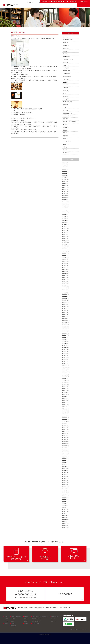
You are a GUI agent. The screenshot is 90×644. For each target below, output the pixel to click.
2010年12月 (64, 515)
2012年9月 (64, 472)
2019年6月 (64, 306)
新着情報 (31, 5)
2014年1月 (64, 440)
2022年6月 (64, 233)
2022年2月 (64, 241)
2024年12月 (64, 171)
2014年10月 (64, 421)
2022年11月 (64, 222)
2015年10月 (64, 397)
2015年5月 (64, 407)
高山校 (65, 65)
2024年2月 (64, 192)
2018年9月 (64, 325)
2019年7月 (64, 304)
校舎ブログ (27, 619)
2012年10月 (64, 470)
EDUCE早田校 (66, 113)
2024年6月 (64, 183)
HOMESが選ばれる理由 (16, 617)
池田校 (65, 119)
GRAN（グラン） (67, 60)
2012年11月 (64, 468)
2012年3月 (64, 485)
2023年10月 (64, 200)
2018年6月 (64, 331)
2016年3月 (64, 386)
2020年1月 (64, 292)
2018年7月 (64, 329)
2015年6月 (64, 405)
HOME (6, 617)
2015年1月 (64, 415)
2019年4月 (64, 310)
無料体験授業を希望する (37, 621)
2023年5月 (64, 210)
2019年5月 (64, 308)
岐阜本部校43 (66, 40)
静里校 (65, 99)
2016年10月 (64, 372)
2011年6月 (64, 503)
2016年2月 (64, 388)
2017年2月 (64, 364)
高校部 (51, 5)
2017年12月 (64, 343)
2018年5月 (64, 333)
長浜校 (65, 150)
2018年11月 (64, 321)
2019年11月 (64, 296)
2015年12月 (64, 392)
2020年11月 (64, 272)
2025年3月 (64, 165)
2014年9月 (64, 423)
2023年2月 (64, 216)
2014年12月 (64, 417)
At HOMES (13, 626)
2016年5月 (64, 382)
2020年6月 (64, 282)
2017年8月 (64, 351)
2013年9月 (64, 448)
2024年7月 (64, 181)
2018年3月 (64, 337)
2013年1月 (64, 464)
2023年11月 (64, 198)
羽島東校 (65, 45)
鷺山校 (65, 54)
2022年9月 (64, 226)
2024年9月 (64, 177)
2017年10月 (64, 347)
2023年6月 (64, 208)
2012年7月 (64, 477)
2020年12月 (64, 269)
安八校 (65, 88)
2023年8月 (64, 204)
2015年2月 (64, 413)
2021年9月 (64, 251)
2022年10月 (64, 224)
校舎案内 (74, 5)
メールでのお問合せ (72, 1)
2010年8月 (64, 524)
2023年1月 (64, 218)
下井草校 (65, 71)
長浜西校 (65, 153)
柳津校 (65, 43)
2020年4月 (64, 286)
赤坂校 (65, 108)
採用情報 (26, 623)
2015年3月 (64, 411)
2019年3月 (64, 313)
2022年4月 (64, 237)
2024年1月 (64, 194)
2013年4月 (64, 458)
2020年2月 (64, 290)
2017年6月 (64, 356)
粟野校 (65, 133)
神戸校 (65, 62)
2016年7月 (64, 378)
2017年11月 (64, 345)
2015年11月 (64, 395)
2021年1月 (64, 267)
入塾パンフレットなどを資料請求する (40, 617)
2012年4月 (64, 483)
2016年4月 (64, 384)
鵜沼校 (65, 124)
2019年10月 (64, 298)
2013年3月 (64, 460)
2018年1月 (64, 341)
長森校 (65, 144)
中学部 (45, 5)
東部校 (65, 110)
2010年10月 (64, 520)
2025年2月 (64, 167)
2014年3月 (64, 436)
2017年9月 (64, 349)
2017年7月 (64, 354)
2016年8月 (64, 376)
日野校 (65, 139)
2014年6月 (64, 429)
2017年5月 (64, 358)
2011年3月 (64, 509)
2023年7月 (64, 206)
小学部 (38, 5)
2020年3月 (64, 288)
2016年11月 (64, 370)
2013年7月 (64, 452)
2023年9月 (64, 202)
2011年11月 (64, 493)
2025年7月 (64, 163)
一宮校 (65, 68)
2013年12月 (64, 442)
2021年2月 (64, 265)
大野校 (65, 91)
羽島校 (65, 130)
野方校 (65, 96)
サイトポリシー (54, 619)
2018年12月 (64, 319)
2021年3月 (64, 263)
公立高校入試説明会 (18, 33)
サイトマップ (54, 621)
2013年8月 (64, 450)
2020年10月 (64, 274)
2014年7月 (64, 427)
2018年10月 (64, 323)
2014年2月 (64, 438)
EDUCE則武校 (66, 102)
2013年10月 (64, 446)
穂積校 (65, 51)
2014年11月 (64, 419)
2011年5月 (64, 505)
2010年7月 (64, 526)
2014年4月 (64, 434)
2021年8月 (64, 253)
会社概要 (26, 621)
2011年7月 (64, 501)
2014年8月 (64, 425)
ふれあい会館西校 (67, 116)
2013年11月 (64, 444)
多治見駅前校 (66, 76)
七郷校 (65, 82)
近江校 (65, 93)
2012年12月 (64, 466)
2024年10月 (64, 175)
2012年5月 (64, 481)
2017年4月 (64, 360)
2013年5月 (64, 456)
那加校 (65, 105)
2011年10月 (64, 495)
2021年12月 (64, 245)
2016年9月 (64, 374)
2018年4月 (64, 335)
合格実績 (58, 5)
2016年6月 (64, 380)
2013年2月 (64, 462)
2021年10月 (64, 249)
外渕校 (65, 147)
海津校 (65, 79)
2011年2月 (64, 511)
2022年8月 (64, 228)
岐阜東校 (65, 127)
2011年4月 (64, 507)
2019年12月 (64, 294)
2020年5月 (64, 284)
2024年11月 (64, 173)
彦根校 (65, 85)
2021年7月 (64, 255)
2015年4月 (64, 409)
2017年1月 (64, 366)
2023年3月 (64, 214)
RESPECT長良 (66, 141)
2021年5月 (64, 259)
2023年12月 (64, 196)
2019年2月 (64, 315)
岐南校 (65, 37)
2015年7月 (64, 403)
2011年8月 (64, 499)
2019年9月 (64, 300)
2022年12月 (64, 220)
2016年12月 (64, 368)
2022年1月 (64, 243)
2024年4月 (64, 187)
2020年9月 (64, 276)
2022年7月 (64, 231)
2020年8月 (64, 278)
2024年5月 (64, 185)
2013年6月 (64, 454)
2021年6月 (64, 257)
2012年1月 (64, 489)
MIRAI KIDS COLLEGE (68, 122)
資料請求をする (84, 5)
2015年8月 (64, 401)
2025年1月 (64, 169)
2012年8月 (64, 474)
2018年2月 (64, 339)
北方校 (12, 36)
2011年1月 (64, 513)
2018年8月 (64, 327)
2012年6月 (64, 479)
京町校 (65, 136)
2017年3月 (64, 362)
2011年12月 (64, 491)
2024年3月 (64, 189)
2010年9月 (64, 522)
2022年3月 (64, 239)
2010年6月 (64, 528)
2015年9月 (64, 399)
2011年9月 (64, 497)
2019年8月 (64, 302)
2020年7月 (64, 280)
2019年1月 (64, 317)
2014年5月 (64, 431)
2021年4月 (64, 261)
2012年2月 (64, 487)
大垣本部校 (66, 57)
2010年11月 (64, 518)
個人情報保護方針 (55, 617)
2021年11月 (64, 247)
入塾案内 (66, 5)
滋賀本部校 (66, 74)
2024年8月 (64, 179)
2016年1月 (64, 390)
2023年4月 (64, 212)
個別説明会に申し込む (37, 619)
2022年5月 (64, 235)
